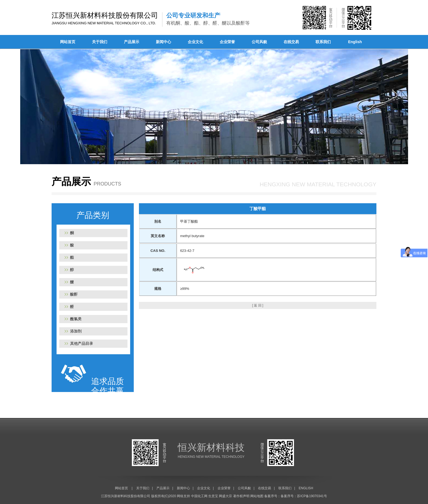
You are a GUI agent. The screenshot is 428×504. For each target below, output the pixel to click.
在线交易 (291, 42)
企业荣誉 (227, 42)
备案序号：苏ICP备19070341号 (304, 496)
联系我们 (323, 42)
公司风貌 (259, 42)
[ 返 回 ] (258, 305)
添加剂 (76, 331)
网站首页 (68, 42)
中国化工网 (199, 496)
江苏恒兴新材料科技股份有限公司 (126, 496)
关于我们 (100, 42)
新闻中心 (164, 42)
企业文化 (195, 42)
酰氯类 (76, 319)
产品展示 (132, 42)
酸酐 (74, 294)
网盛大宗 (225, 496)
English (355, 42)
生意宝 (213, 496)
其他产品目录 (82, 343)
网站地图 (257, 496)
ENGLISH (306, 488)
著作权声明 (241, 496)
